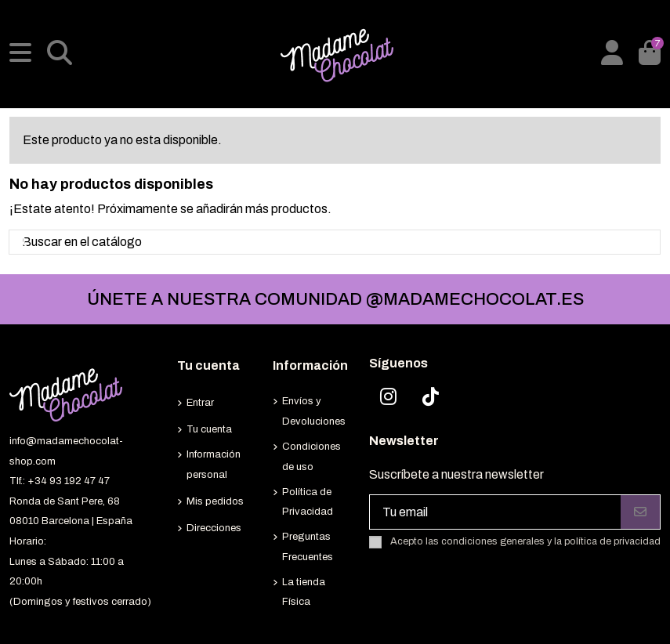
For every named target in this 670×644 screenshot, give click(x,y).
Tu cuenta (209, 429)
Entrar (200, 403)
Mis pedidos (215, 501)
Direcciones (214, 528)
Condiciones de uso (311, 457)
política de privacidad (612, 541)
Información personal (214, 465)
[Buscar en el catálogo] (24, 242)
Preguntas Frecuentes (308, 547)
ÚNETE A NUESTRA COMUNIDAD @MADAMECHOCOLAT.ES (335, 299)
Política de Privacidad (308, 502)
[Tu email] (496, 512)
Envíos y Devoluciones (314, 411)
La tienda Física (304, 592)
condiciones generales (493, 541)
